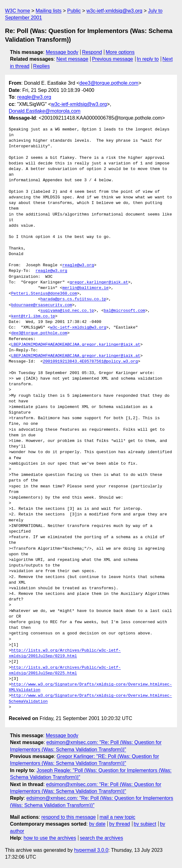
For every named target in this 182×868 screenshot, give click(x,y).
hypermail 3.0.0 (91, 850)
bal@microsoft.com (124, 311)
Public (74, 11)
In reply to (148, 59)
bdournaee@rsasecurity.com (42, 305)
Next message (72, 59)
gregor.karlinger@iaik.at (99, 282)
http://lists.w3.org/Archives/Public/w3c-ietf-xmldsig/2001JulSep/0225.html (65, 671)
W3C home (17, 11)
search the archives (102, 838)
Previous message (113, 59)
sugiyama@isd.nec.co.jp (67, 311)
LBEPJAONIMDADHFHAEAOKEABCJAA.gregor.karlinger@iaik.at (76, 345)
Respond (92, 52)
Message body (62, 52)
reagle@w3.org (34, 97)
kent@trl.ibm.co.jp (33, 316)
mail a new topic (118, 817)
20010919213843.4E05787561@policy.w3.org (90, 362)
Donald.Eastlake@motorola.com (45, 111)
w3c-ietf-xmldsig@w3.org (114, 11)
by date (97, 824)
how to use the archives (50, 838)
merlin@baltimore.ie (86, 288)
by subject (145, 824)
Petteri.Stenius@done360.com (44, 294)
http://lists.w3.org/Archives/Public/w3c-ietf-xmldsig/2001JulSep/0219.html (65, 653)
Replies (41, 66)
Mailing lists (49, 11)
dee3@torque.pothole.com (109, 83)
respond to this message (68, 817)
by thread (120, 824)
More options (120, 52)
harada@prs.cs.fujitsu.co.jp (73, 299)
